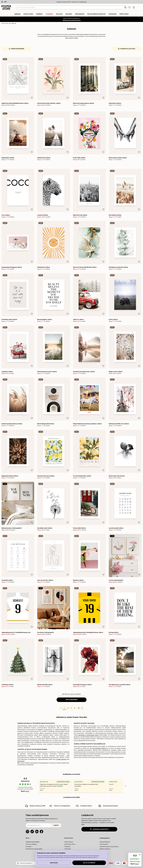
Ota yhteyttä (104, 844)
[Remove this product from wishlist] (32, 98)
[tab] (129, 8)
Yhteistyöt (68, 849)
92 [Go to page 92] (79, 708)
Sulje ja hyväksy (89, 863)
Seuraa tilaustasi (105, 842)
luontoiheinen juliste (92, 735)
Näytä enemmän (71, 700)
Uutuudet (29, 847)
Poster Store (5, 23)
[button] (135, 860)
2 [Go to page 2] (68, 708)
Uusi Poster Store (70, 844)
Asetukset (54, 863)
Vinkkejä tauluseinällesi (32, 842)
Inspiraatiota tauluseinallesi (34, 849)
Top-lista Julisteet (31, 844)
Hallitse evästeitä (105, 849)
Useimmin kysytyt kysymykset (109, 847)
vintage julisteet (61, 759)
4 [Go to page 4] (74, 708)
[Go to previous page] (61, 708)
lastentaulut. (21, 761)
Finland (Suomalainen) (26, 863)
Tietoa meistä (69, 842)
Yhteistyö (67, 847)
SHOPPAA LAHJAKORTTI (99, 829)
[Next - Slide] (126, 786)
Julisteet (14, 23)
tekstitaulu (82, 735)
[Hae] (125, 7)
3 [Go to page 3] (71, 708)
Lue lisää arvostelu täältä (71, 797)
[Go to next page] (82, 708)
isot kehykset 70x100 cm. (100, 748)
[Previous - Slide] (36, 786)
